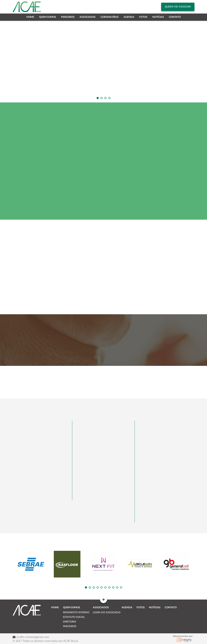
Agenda (129, 17)
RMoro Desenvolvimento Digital (184, 639)
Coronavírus (110, 17)
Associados (88, 17)
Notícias (158, 17)
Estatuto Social (74, 617)
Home (30, 17)
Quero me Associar (178, 7)
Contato (175, 17)
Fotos (143, 17)
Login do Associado (107, 613)
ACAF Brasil (27, 610)
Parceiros (68, 17)
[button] (98, 98)
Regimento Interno (76, 613)
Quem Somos (48, 17)
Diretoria (70, 622)
